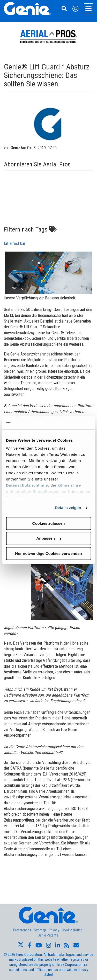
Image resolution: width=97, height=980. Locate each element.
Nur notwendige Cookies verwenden (48, 553)
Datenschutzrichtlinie (27, 485)
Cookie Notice (72, 930)
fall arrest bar (15, 243)
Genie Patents (48, 935)
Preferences (22, 930)
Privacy (54, 930)
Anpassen (49, 538)
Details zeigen (68, 508)
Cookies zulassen (49, 523)
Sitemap (40, 930)
